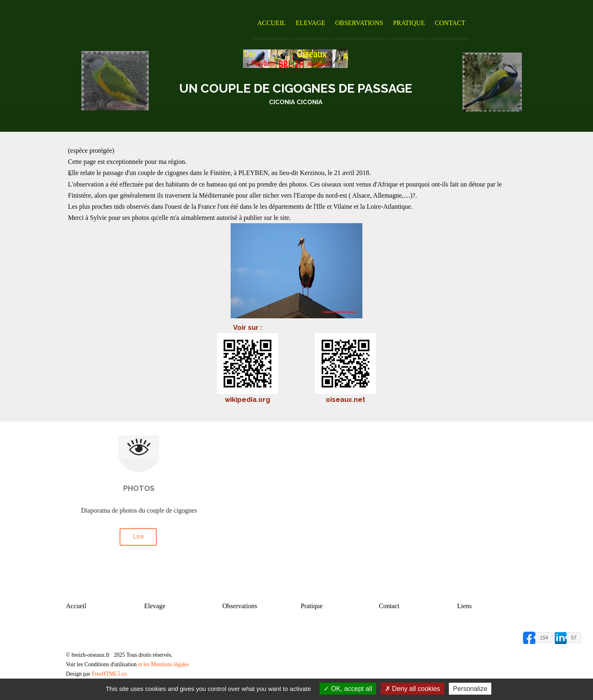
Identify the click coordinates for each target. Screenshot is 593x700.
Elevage (311, 23)
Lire (138, 536)
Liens (465, 606)
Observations (359, 23)
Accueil (272, 23)
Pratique (409, 23)
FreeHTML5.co (110, 674)
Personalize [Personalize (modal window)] (470, 689)
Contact (450, 23)
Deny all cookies (413, 689)
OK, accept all (348, 689)
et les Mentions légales (163, 664)
